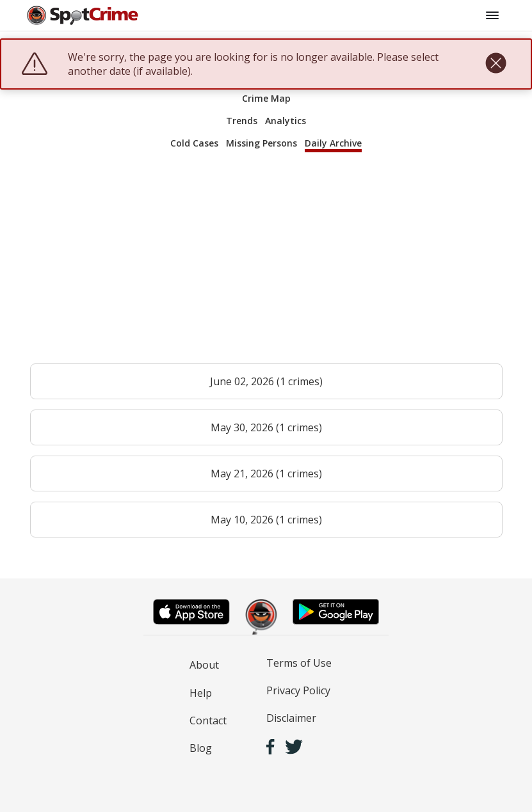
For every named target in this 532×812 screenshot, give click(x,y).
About (204, 665)
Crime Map (266, 98)
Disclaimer (291, 718)
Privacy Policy (298, 690)
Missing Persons (262, 143)
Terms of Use (299, 663)
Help (201, 693)
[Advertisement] (266, 264)
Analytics (286, 121)
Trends (242, 121)
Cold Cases (194, 143)
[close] (496, 64)
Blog (201, 748)
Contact (208, 720)
